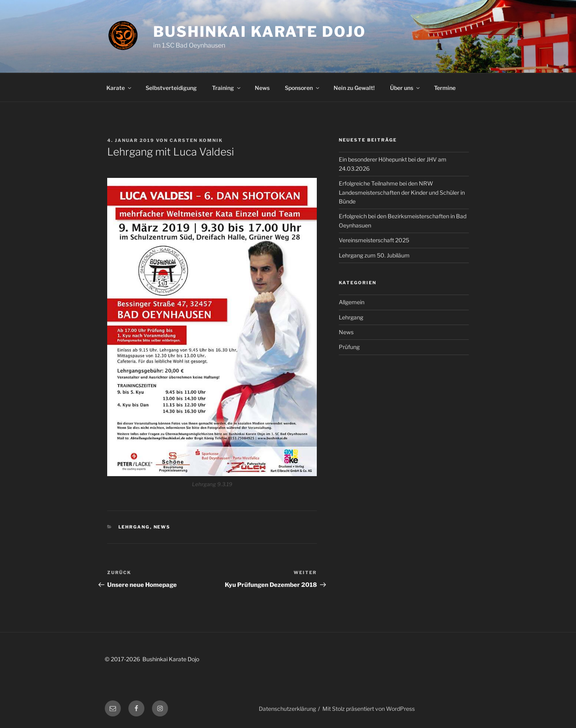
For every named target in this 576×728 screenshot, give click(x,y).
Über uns (405, 88)
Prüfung (349, 347)
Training (227, 88)
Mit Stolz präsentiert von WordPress (369, 709)
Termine (445, 88)
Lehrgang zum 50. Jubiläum (374, 255)
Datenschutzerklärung (287, 709)
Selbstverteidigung (171, 88)
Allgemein (352, 302)
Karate (119, 88)
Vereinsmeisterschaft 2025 (374, 240)
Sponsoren (303, 88)
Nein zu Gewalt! (354, 88)
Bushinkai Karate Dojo (259, 32)
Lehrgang (134, 527)
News (262, 88)
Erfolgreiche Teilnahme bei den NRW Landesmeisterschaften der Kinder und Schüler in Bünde (402, 192)
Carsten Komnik (196, 140)
